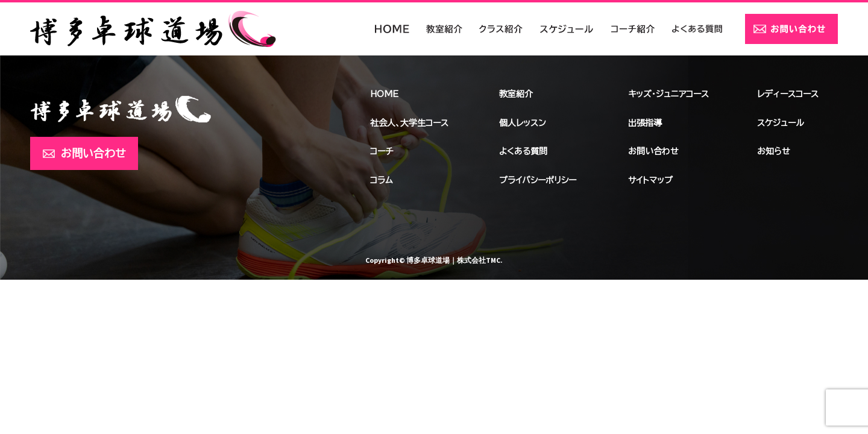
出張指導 (645, 123)
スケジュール (781, 123)
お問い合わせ (93, 153)
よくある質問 (523, 151)
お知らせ (774, 151)
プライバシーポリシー (538, 180)
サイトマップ (650, 180)
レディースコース (788, 94)
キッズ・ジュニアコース (668, 94)
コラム (382, 180)
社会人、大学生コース (409, 123)
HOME (384, 94)
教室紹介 (516, 94)
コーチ (382, 151)
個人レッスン (523, 123)
